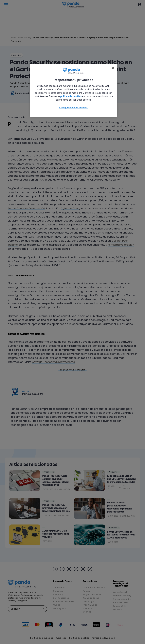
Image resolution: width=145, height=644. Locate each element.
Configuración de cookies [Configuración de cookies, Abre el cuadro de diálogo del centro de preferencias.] (74, 108)
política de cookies (71, 96)
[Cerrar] (113, 68)
